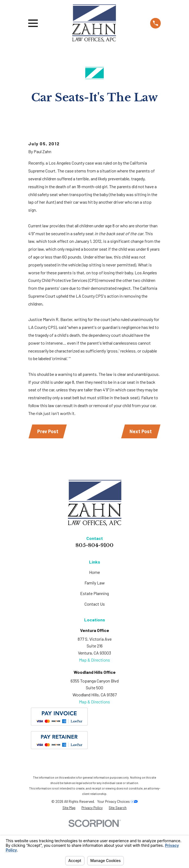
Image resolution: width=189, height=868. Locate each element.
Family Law (95, 623)
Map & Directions (94, 700)
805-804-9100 (94, 586)
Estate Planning (94, 633)
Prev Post (48, 471)
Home (94, 612)
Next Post (141, 471)
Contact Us (95, 644)
